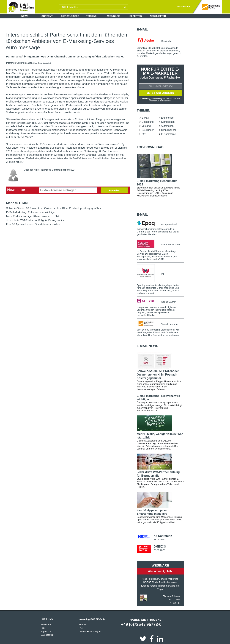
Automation (167, 126)
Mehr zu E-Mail (17, 203)
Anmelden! (114, 190)
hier (170, 101)
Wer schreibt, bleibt (160, 571)
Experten (136, 16)
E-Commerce (168, 134)
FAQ (81, 628)
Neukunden (148, 130)
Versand (146, 126)
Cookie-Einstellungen (90, 631)
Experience (167, 118)
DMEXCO (160, 547)
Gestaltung (148, 122)
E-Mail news (148, 346)
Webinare (113, 16)
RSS (43, 628)
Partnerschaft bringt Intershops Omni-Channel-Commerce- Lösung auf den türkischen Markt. (65, 57)
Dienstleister (70, 16)
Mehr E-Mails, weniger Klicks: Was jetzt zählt (33, 216)
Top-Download (150, 147)
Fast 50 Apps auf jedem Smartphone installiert (33, 224)
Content (47, 16)
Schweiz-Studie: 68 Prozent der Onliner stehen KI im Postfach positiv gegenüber (54, 208)
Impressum (46, 631)
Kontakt (83, 624)
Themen (144, 110)
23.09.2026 (159, 550)
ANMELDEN (184, 6)
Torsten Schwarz (172, 596)
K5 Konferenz (163, 536)
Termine (91, 16)
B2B (144, 134)
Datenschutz (47, 635)
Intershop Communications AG (22, 63)
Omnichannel (169, 130)
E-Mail (142, 29)
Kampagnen (168, 122)
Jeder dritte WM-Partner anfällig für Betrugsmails (35, 220)
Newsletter (158, 16)
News (25, 16)
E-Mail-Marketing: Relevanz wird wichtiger (31, 212)
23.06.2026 (159, 539)
